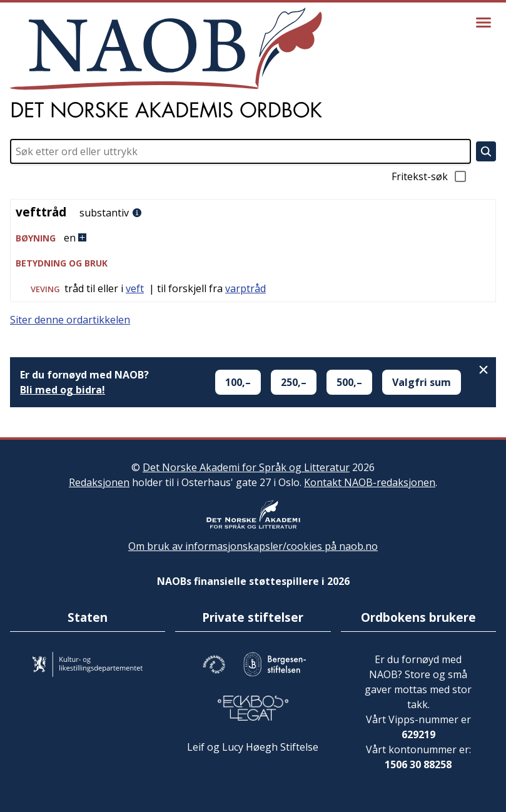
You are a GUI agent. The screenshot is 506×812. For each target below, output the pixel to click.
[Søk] (486, 151)
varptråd (245, 288)
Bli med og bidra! (63, 390)
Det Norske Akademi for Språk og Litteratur (246, 467)
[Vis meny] (483, 23)
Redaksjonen (99, 482)
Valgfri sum (422, 382)
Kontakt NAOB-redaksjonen (370, 482)
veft (135, 288)
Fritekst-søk (430, 176)
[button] (253, 238)
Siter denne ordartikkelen (70, 320)
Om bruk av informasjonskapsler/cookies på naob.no (253, 546)
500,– (349, 382)
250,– (294, 382)
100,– (238, 382)
